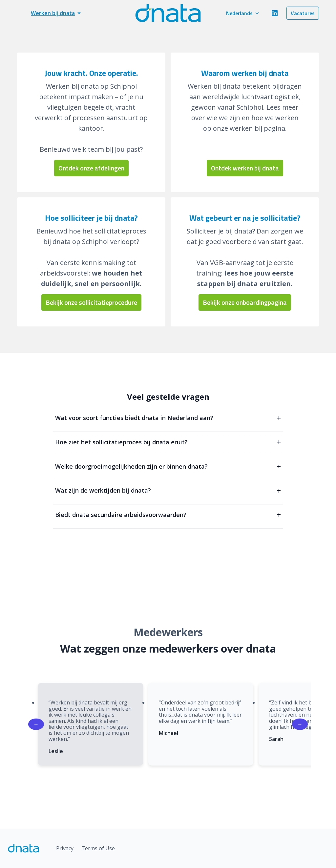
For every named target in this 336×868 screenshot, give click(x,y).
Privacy (65, 848)
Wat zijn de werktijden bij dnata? (168, 490)
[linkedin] (275, 13)
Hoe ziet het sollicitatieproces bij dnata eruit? (168, 442)
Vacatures (303, 13)
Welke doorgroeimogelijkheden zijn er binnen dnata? (168, 467)
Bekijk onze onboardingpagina (245, 302)
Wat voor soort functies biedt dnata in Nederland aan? (168, 418)
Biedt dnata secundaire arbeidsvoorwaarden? (168, 515)
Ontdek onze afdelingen (91, 168)
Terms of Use (98, 848)
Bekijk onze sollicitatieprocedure (91, 302)
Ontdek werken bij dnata (245, 168)
